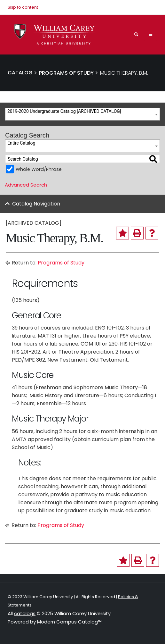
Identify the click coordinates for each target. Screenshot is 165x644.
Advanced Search (26, 185)
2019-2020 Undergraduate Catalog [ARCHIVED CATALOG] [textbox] (64, 111)
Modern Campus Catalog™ (69, 622)
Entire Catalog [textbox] (21, 143)
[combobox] (82, 114)
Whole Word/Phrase (39, 169)
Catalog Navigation (36, 204)
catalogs (25, 613)
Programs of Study (61, 263)
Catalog (20, 73)
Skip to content (23, 7)
